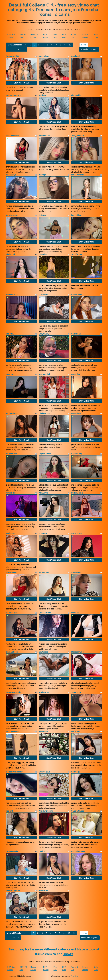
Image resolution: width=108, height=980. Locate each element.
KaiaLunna (44, 493)
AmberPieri (11, 493)
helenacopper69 (13, 890)
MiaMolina (76, 374)
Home (84, 45)
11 (9, 49)
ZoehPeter (11, 533)
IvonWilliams (12, 572)
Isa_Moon (76, 731)
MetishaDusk (12, 295)
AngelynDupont (46, 811)
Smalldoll (76, 56)
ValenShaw (76, 334)
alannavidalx (77, 95)
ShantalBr (43, 533)
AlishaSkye (11, 175)
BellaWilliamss (13, 136)
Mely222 (75, 613)
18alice (42, 851)
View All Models (15, 45)
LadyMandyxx (45, 334)
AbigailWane (12, 454)
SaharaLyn (76, 692)
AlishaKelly (76, 572)
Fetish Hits (74, 976)
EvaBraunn (44, 295)
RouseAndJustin (14, 692)
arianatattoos (12, 652)
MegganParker (78, 652)
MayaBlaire (76, 413)
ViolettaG (10, 334)
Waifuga (42, 175)
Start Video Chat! (21, 83)
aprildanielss (44, 136)
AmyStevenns (12, 215)
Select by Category (89, 49)
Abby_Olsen (77, 533)
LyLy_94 (10, 374)
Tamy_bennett (78, 136)
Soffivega (76, 772)
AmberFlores (12, 413)
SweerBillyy (77, 295)
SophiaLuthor (45, 454)
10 (70, 45)
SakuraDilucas (78, 811)
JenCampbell (45, 374)
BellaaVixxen (77, 493)
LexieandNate (45, 613)
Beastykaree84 (13, 731)
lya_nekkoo (76, 215)
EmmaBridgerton (14, 95)
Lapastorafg (77, 454)
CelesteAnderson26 (15, 772)
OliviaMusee (44, 413)
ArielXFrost (44, 692)
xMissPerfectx (78, 175)
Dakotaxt (43, 215)
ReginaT (42, 95)
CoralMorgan (12, 613)
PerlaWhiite (44, 572)
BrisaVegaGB (45, 772)
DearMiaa (43, 254)
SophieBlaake (12, 851)
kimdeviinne (44, 56)
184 (20, 49)
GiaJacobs (43, 652)
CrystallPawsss (78, 851)
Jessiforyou (77, 254)
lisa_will (10, 811)
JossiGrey (43, 890)
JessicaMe (43, 731)
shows (68, 954)
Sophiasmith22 (13, 56)
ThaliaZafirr (11, 254)
